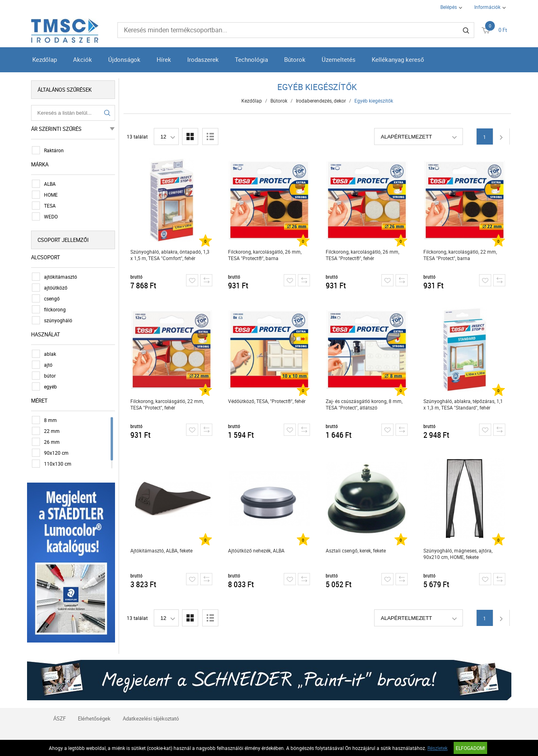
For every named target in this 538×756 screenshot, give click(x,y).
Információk (487, 7)
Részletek (438, 748)
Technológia (251, 59)
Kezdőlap (45, 59)
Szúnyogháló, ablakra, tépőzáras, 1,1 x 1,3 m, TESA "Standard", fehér (463, 404)
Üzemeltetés (339, 59)
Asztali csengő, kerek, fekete (356, 550)
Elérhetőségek (94, 718)
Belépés (449, 7)
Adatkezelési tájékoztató (151, 718)
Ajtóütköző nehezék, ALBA (256, 550)
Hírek (164, 59)
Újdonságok (124, 59)
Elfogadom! (470, 748)
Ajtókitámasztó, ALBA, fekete (161, 550)
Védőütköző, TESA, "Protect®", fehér (267, 401)
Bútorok (295, 59)
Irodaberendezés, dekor (321, 101)
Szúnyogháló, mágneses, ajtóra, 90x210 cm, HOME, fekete (458, 554)
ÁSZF (60, 718)
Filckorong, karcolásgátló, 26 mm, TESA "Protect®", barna (265, 255)
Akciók (83, 59)
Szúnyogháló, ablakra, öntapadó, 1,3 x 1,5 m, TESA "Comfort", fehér (170, 255)
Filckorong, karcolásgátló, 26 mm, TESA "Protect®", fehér (362, 255)
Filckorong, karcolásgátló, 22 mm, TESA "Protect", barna (460, 255)
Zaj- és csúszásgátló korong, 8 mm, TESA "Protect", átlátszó (364, 404)
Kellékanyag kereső (398, 59)
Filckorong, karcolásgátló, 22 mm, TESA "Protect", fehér (167, 404)
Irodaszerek (203, 59)
